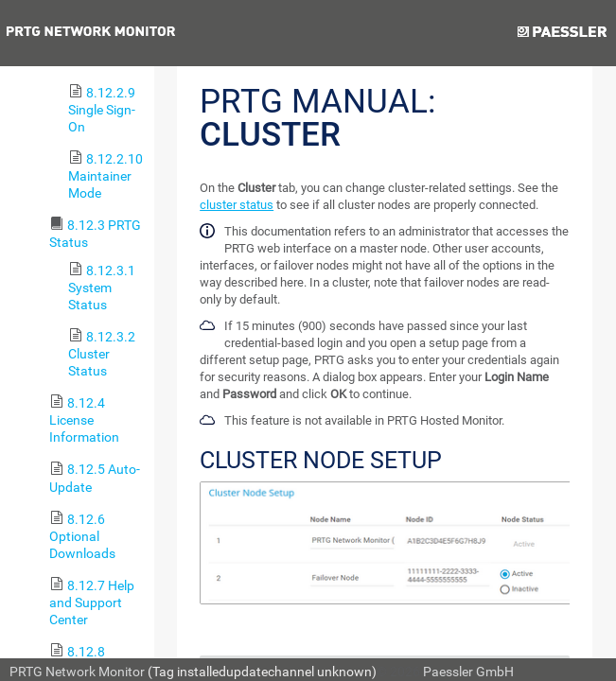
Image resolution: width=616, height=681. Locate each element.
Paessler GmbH (468, 672)
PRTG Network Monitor (77, 672)
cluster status (237, 205)
